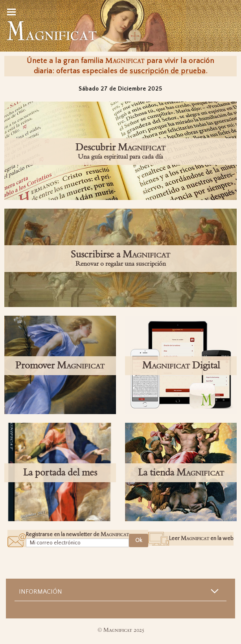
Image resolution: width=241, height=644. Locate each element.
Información (40, 592)
